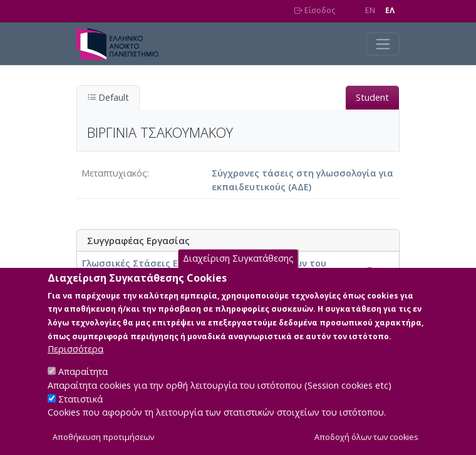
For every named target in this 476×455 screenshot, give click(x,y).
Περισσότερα (75, 363)
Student (372, 97)
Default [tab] (108, 97)
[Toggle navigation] (383, 44)
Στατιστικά (80, 412)
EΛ (390, 10)
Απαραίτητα (83, 385)
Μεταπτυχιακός (114, 173)
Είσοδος (315, 10)
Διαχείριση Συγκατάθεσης (238, 273)
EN (370, 10)
